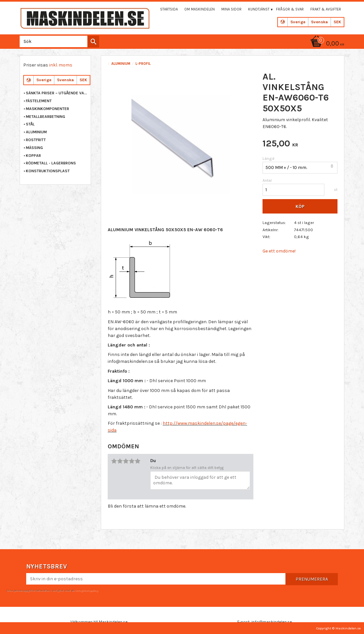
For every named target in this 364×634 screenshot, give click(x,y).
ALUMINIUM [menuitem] (36, 132)
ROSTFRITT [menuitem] (36, 140)
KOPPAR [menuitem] (33, 156)
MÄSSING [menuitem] (34, 148)
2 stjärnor (120, 461)
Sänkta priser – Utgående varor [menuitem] (57, 93)
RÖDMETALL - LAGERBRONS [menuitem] (51, 163)
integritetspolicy (87, 590)
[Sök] (93, 42)
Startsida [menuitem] (169, 9)
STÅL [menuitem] (30, 124)
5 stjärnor (137, 461)
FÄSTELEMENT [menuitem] (39, 101)
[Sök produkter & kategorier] (58, 41)
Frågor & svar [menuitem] (290, 9)
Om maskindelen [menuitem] (200, 9)
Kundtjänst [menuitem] (259, 9)
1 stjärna (114, 461)
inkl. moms (61, 65)
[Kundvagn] (326, 44)
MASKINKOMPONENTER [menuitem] (47, 109)
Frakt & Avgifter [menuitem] (326, 9)
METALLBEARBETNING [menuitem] (45, 117)
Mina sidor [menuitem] (231, 9)
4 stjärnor (132, 461)
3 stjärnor (126, 461)
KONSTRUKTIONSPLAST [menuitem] (48, 171)
